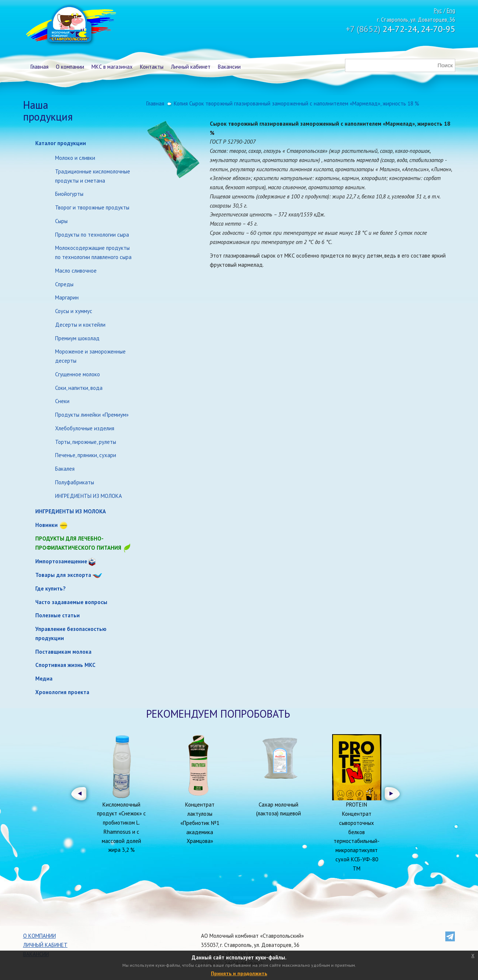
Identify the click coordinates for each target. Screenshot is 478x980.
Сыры (61, 221)
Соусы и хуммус (74, 311)
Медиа (44, 679)
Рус (438, 10)
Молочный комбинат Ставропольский (70, 26)
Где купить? (51, 588)
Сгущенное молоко (78, 374)
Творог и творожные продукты (92, 207)
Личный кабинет (191, 67)
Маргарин (67, 297)
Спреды (64, 284)
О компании (70, 67)
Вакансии (229, 67)
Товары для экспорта (63, 575)
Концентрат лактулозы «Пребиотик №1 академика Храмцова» (200, 823)
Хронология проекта (62, 692)
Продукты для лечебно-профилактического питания (83, 544)
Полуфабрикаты (75, 482)
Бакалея (65, 469)
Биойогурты (69, 194)
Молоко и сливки (75, 158)
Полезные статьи (57, 615)
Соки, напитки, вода (79, 388)
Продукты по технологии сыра (92, 235)
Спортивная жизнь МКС (65, 665)
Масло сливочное (76, 271)
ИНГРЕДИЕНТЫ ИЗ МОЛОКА (89, 496)
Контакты (152, 67)
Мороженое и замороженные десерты (90, 356)
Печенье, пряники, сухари (86, 455)
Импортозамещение (61, 561)
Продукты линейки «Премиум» (92, 415)
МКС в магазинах (112, 67)
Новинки (46, 525)
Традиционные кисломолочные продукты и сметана (93, 176)
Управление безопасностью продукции (71, 633)
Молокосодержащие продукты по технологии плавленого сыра (93, 252)
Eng (451, 10)
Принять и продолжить (239, 973)
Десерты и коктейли (80, 325)
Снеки (62, 401)
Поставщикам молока (63, 652)
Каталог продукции (61, 143)
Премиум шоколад (77, 338)
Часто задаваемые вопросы (71, 602)
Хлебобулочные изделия (85, 428)
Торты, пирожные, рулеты (86, 442)
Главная (39, 67)
